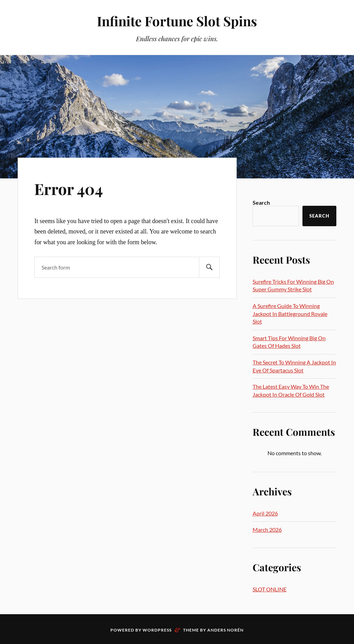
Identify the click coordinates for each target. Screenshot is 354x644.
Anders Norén (225, 630)
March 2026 (267, 530)
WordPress (157, 630)
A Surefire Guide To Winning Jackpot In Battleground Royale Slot (290, 314)
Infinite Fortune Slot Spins (177, 21)
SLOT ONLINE (270, 589)
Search (261, 202)
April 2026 (265, 513)
